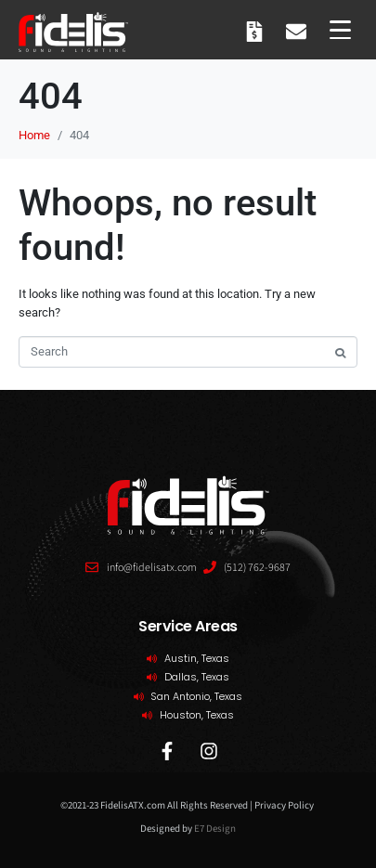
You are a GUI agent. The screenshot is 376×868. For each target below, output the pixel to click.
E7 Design (215, 829)
